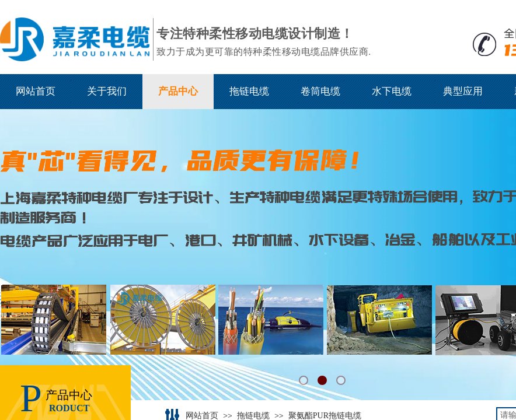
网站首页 (36, 91)
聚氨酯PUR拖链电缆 (325, 416)
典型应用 (463, 91)
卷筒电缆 (320, 91)
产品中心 (178, 91)
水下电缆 (392, 91)
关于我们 (107, 91)
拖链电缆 (249, 91)
